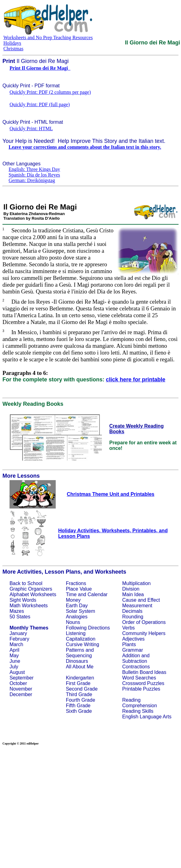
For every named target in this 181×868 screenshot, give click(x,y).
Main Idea (133, 594)
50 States (20, 617)
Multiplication (136, 583)
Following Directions (88, 628)
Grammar (133, 650)
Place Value (79, 589)
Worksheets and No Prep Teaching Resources (48, 37)
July (14, 667)
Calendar (97, 594)
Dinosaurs (77, 661)
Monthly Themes (29, 628)
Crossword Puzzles (143, 683)
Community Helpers (144, 633)
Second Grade (82, 689)
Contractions (136, 667)
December (21, 694)
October (18, 683)
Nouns (73, 622)
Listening (76, 633)
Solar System (80, 611)
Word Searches (139, 678)
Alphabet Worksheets (33, 594)
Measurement (137, 606)
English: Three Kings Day (34, 169)
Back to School (26, 583)
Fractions (76, 583)
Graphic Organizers (31, 589)
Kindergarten (80, 678)
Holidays (12, 43)
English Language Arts (147, 717)
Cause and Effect (141, 600)
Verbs (129, 628)
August (17, 672)
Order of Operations (144, 622)
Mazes (17, 611)
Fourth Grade (80, 700)
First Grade (78, 683)
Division (131, 589)
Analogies (77, 617)
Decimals (132, 611)
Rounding (133, 617)
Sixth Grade (79, 711)
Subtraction (135, 661)
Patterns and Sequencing (80, 653)
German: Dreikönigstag (32, 180)
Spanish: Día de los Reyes (34, 175)
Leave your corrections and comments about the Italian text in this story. (85, 147)
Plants (129, 644)
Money (73, 600)
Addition (131, 656)
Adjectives (133, 639)
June (15, 661)
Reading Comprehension (140, 703)
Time (71, 594)
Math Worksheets (29, 606)
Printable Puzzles (141, 689)
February (19, 639)
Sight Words (23, 600)
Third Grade (79, 694)
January (18, 633)
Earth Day (77, 606)
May (14, 656)
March (16, 644)
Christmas (13, 49)
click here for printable (136, 380)
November (21, 689)
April (14, 650)
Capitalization (81, 639)
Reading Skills (138, 711)
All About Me (80, 667)
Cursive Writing (82, 644)
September (22, 678)
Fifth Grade (78, 706)
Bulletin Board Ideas (144, 672)
